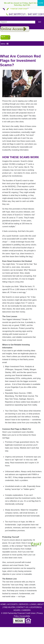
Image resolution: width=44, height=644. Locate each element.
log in (3, 36)
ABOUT (41, 604)
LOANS (33, 604)
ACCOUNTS (12, 604)
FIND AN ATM (9, 607)
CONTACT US (22, 607)
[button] (3, 44)
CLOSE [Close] (41, 3)
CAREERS (26, 610)
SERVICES (24, 604)
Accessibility (25, 616)
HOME (3, 604)
